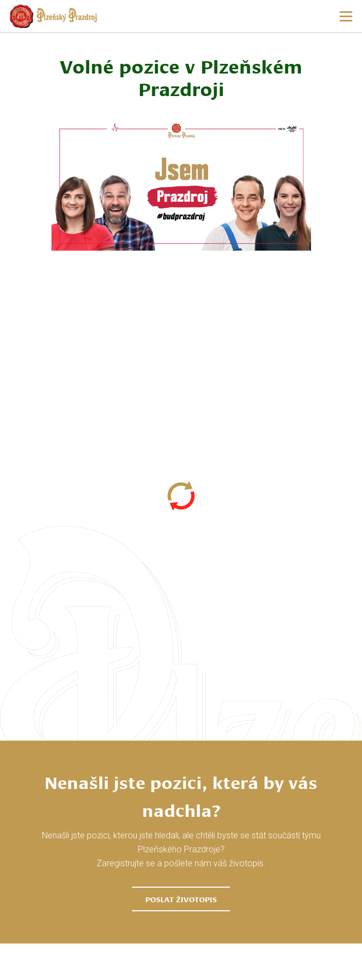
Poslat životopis (181, 899)
